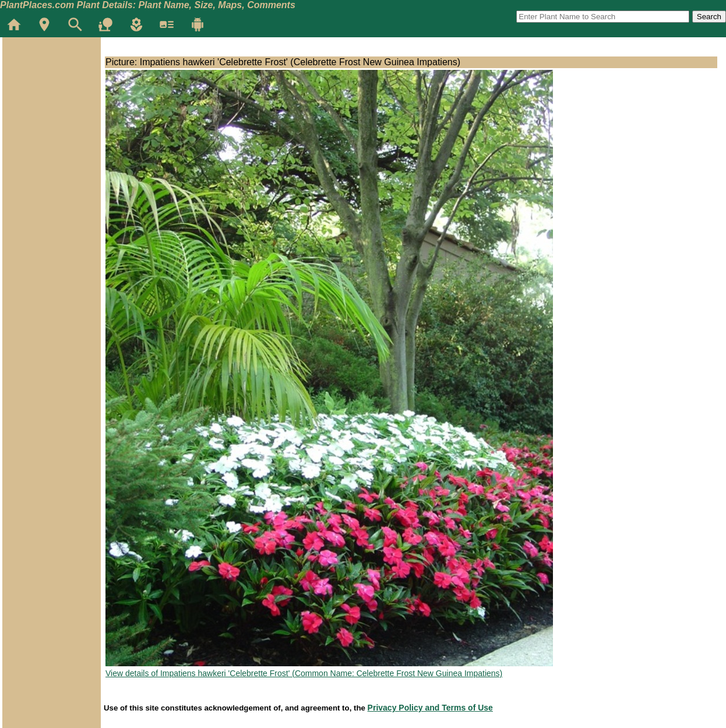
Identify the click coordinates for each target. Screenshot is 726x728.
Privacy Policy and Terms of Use (430, 708)
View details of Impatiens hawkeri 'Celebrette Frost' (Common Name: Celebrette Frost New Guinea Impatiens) (304, 673)
